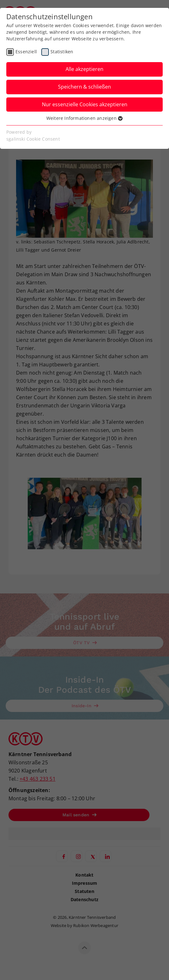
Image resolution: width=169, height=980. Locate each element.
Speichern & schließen (84, 87)
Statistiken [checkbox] (62, 52)
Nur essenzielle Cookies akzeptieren (85, 104)
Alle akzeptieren (84, 69)
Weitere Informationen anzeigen (84, 118)
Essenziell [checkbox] (26, 52)
